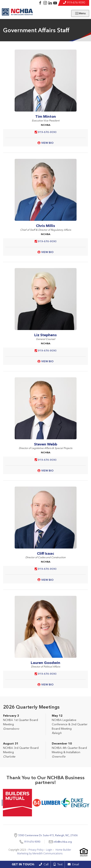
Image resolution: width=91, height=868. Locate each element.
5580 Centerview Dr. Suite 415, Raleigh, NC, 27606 (48, 835)
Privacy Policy (36, 850)
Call (44, 864)
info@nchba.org (63, 842)
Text (58, 864)
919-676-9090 (76, 2)
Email (73, 864)
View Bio (47, 143)
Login (49, 850)
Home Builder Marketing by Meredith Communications (44, 852)
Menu (80, 13)
